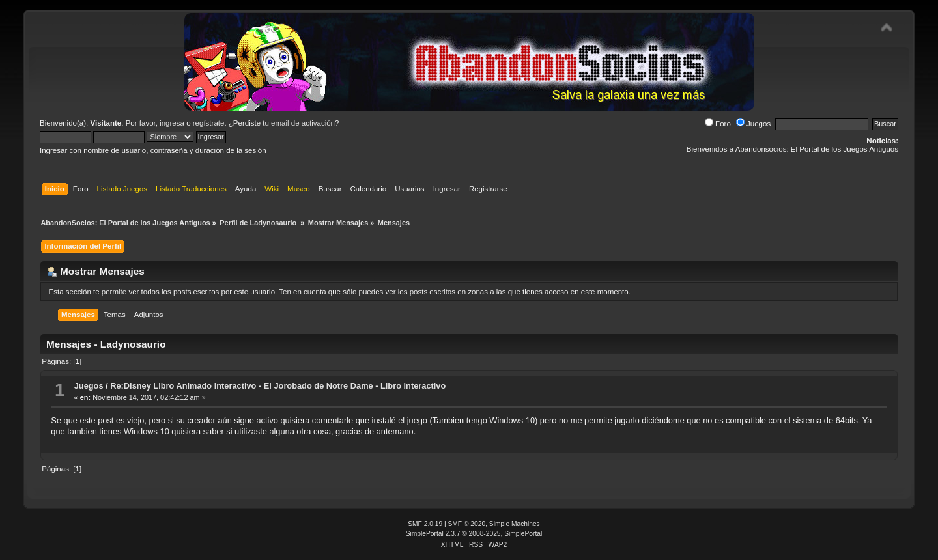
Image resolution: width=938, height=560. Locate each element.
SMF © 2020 (467, 524)
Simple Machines (515, 524)
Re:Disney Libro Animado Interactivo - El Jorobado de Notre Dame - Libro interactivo (278, 386)
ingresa (172, 123)
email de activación (303, 123)
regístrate (209, 123)
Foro (718, 124)
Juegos (753, 124)
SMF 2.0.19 (425, 524)
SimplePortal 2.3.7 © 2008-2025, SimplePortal (474, 534)
